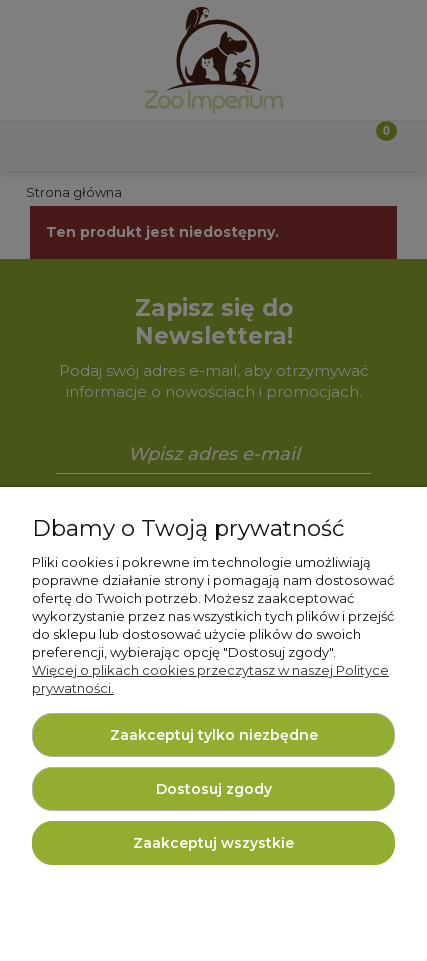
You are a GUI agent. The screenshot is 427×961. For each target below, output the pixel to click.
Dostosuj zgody (214, 789)
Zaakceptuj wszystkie (213, 843)
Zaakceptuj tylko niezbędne (214, 735)
